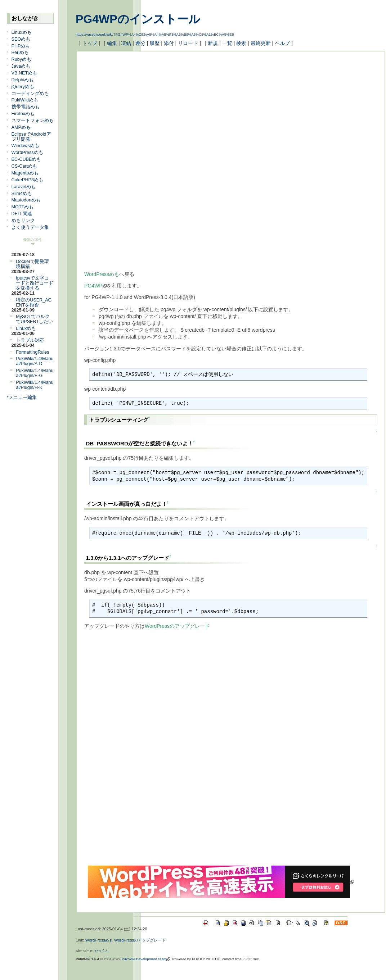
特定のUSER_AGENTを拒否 (34, 303)
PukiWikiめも (25, 100)
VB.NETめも (24, 73)
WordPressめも (27, 153)
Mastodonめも (26, 200)
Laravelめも (24, 187)
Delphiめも (23, 80)
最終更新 (261, 43)
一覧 (227, 43)
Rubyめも (21, 59)
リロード (188, 43)
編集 (112, 43)
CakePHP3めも (27, 180)
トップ (90, 43)
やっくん (102, 951)
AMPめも (21, 127)
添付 (169, 43)
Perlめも (20, 53)
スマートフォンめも (33, 121)
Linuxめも (22, 32)
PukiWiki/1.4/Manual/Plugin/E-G (35, 373)
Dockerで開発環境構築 (32, 264)
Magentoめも (25, 173)
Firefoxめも (23, 114)
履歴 (154, 43)
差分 (140, 43)
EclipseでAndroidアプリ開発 (31, 137)
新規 (213, 43)
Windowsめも (25, 146)
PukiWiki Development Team (146, 959)
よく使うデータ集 (30, 227)
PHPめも (21, 46)
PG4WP (95, 286)
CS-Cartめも (24, 166)
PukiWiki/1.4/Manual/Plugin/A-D (35, 361)
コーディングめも (30, 94)
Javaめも (21, 66)
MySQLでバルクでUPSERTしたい (34, 319)
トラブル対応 (30, 340)
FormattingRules (32, 352)
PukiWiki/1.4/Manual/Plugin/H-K (35, 385)
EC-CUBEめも (26, 159)
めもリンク (23, 221)
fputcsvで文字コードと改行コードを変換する (35, 283)
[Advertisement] (183, 109)
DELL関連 (22, 214)
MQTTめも (23, 207)
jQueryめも (23, 87)
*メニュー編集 (22, 398)
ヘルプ (282, 43)
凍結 (126, 43)
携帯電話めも (26, 107)
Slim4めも (22, 194)
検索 (241, 43)
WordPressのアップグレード (177, 626)
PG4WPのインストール (138, 19)
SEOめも (21, 39)
